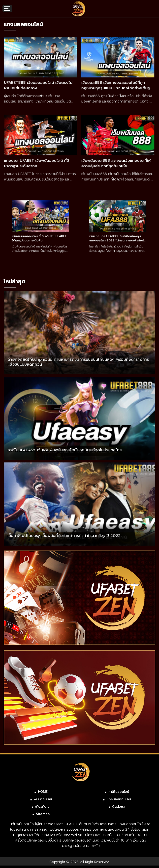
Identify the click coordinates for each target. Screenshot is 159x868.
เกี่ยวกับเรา (43, 807)
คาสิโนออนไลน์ (119, 792)
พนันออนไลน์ (43, 799)
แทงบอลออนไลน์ (119, 799)
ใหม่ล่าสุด (15, 281)
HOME (43, 792)
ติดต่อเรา (119, 807)
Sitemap (43, 814)
